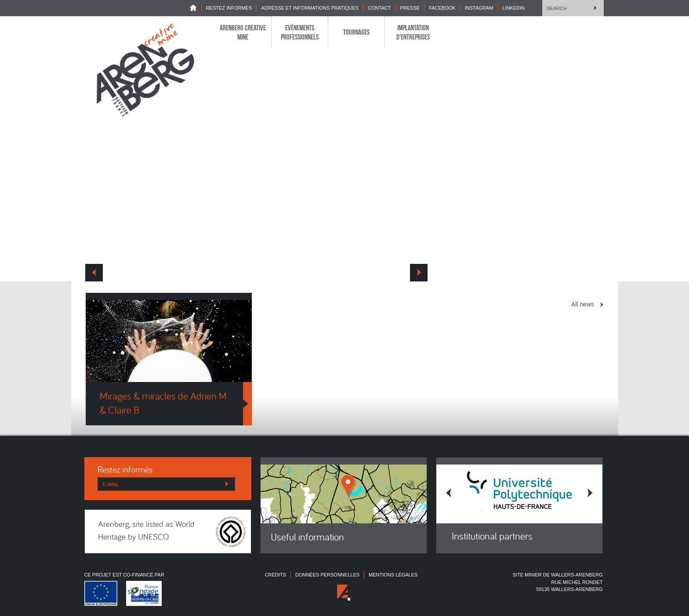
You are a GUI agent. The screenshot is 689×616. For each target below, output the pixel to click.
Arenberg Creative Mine (243, 32)
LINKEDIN (513, 8)
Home (196, 8)
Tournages (356, 32)
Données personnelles (327, 575)
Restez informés (229, 8)
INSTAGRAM (479, 8)
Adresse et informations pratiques (310, 8)
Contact (379, 8)
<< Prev (94, 273)
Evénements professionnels (300, 32)
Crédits (276, 575)
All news (583, 304)
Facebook (442, 8)
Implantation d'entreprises (413, 32)
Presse (410, 8)
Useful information (307, 538)
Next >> (419, 273)
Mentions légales (393, 575)
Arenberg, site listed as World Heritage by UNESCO (146, 531)
